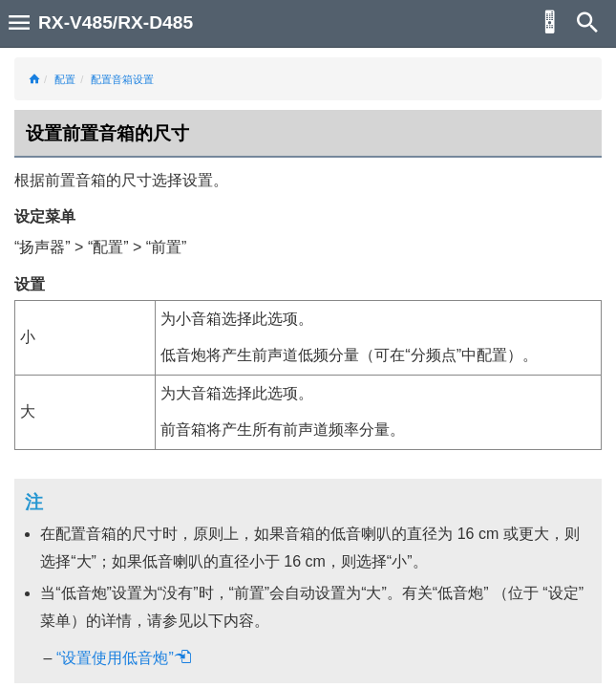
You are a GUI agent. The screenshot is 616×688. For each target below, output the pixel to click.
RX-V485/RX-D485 (116, 22)
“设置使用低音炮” (124, 658)
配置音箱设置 (122, 79)
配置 (65, 79)
